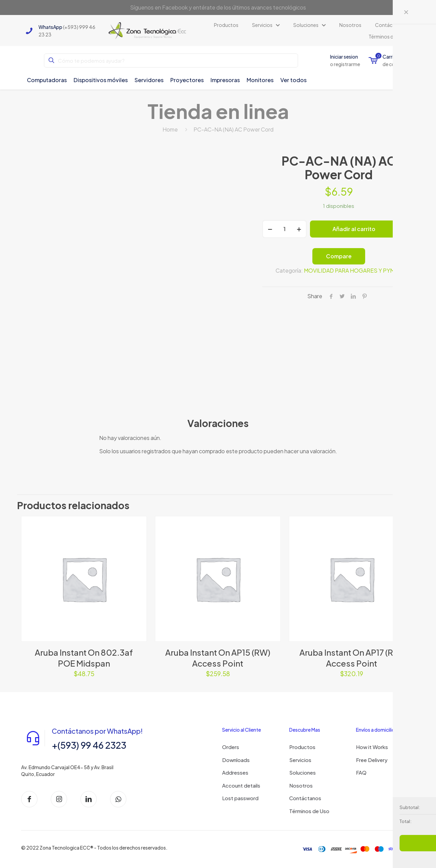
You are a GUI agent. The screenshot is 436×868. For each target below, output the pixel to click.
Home (170, 129)
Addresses (235, 772)
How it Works (372, 747)
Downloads (236, 760)
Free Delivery (372, 760)
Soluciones (302, 772)
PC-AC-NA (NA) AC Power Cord (233, 129)
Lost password (240, 798)
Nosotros (301, 785)
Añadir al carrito (354, 229)
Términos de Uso (309, 811)
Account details (241, 785)
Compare (339, 256)
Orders (231, 747)
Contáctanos (305, 798)
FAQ (361, 772)
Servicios (300, 760)
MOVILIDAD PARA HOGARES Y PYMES (353, 270)
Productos (302, 747)
